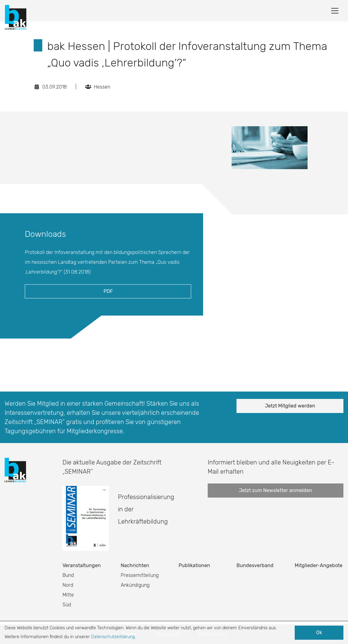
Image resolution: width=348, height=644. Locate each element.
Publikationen (194, 565)
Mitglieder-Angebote (319, 565)
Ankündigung (135, 585)
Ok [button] (319, 633)
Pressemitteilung (140, 575)
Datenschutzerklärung (113, 637)
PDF (108, 291)
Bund (68, 575)
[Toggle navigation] (335, 11)
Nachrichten (135, 565)
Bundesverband (255, 565)
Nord (68, 585)
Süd (67, 605)
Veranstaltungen (82, 565)
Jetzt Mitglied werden (290, 406)
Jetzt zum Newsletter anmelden (276, 490)
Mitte (68, 595)
